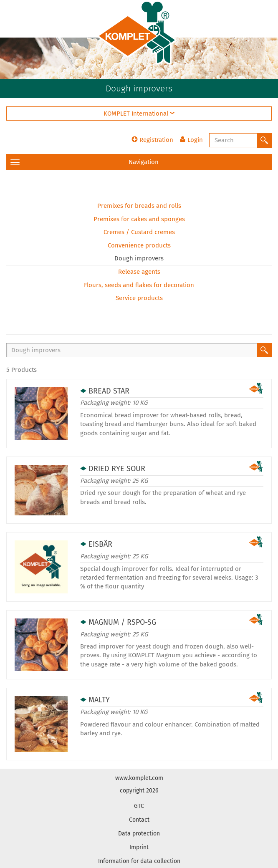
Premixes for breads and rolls (139, 206)
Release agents (139, 272)
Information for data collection (139, 861)
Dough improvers (139, 258)
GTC (139, 806)
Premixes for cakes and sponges (139, 219)
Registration (152, 140)
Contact (139, 820)
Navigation (85, 162)
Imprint (139, 847)
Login (191, 140)
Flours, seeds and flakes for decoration (139, 285)
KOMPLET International (139, 114)
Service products (139, 298)
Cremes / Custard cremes (139, 232)
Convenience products (139, 245)
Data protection (139, 834)
